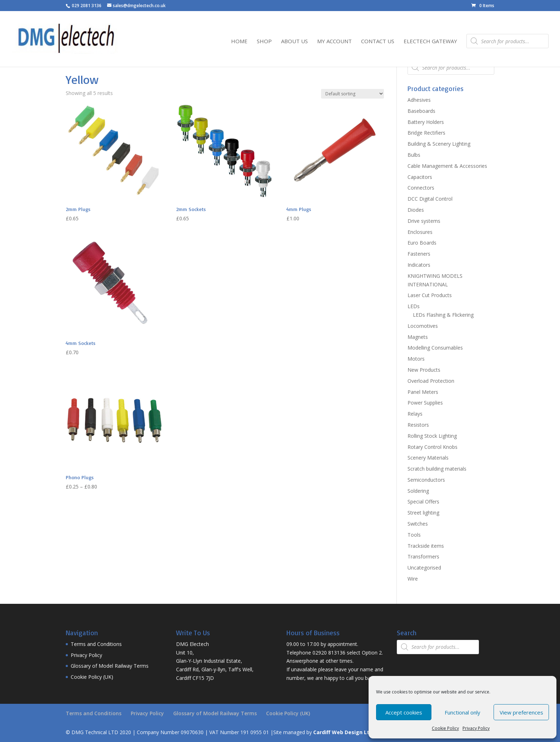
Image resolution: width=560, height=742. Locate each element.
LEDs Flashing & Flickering (443, 315)
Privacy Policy (476, 728)
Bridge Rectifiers (426, 133)
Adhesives (419, 100)
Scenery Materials (428, 458)
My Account (334, 42)
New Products (424, 370)
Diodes (416, 210)
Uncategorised (424, 568)
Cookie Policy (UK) (92, 677)
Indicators (419, 265)
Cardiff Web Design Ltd (343, 732)
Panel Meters (423, 392)
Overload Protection (431, 381)
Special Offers (423, 502)
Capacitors (420, 177)
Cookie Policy (445, 728)
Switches (418, 524)
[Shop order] (352, 94)
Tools (414, 535)
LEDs (414, 306)
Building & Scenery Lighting (439, 144)
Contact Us (378, 42)
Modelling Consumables (435, 348)
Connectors (421, 188)
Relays (415, 414)
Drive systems (424, 221)
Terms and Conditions (96, 644)
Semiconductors (426, 480)
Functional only (462, 712)
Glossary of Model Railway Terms (110, 666)
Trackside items (426, 546)
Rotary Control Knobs (432, 447)
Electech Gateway (430, 42)
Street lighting (423, 513)
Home (239, 42)
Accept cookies (404, 712)
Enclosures (420, 232)
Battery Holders (426, 122)
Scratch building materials (437, 469)
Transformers (423, 556)
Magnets (418, 337)
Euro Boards (422, 243)
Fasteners (419, 254)
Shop (264, 42)
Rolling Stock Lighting (432, 436)
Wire (413, 579)
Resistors (418, 425)
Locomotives (423, 326)
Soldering (418, 491)
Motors (416, 359)
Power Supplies (425, 403)
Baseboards (421, 111)
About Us (294, 42)
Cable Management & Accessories (447, 166)
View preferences (521, 712)
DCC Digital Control (430, 199)
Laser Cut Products (430, 295)
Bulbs (414, 155)
